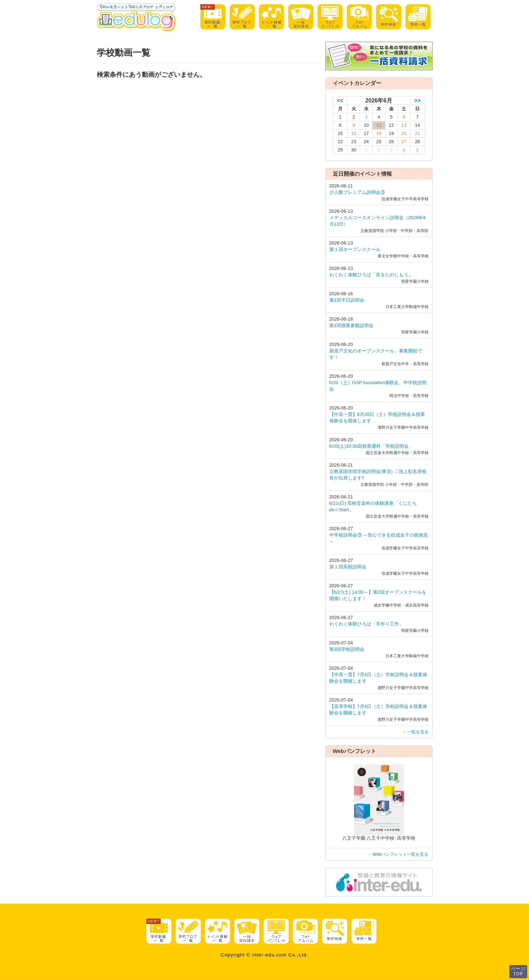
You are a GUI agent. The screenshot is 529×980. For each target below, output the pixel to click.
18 (379, 133)
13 (404, 125)
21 (417, 133)
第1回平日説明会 (347, 300)
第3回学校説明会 (347, 649)
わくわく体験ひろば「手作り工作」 (366, 624)
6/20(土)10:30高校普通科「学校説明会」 (371, 446)
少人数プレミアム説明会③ (357, 192)
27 (404, 142)
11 (379, 125)
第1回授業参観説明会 (351, 325)
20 (404, 133)
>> (418, 100)
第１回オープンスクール (355, 249)
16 (354, 133)
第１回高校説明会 (348, 567)
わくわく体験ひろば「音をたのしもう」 (371, 275)
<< (340, 100)
